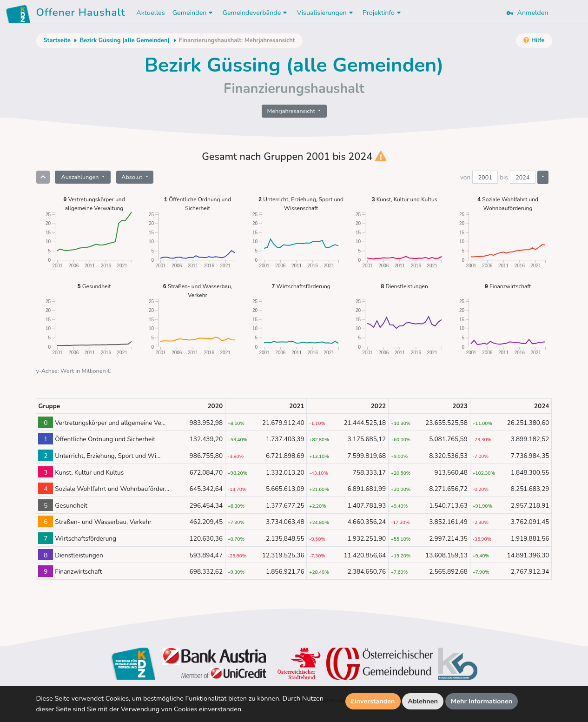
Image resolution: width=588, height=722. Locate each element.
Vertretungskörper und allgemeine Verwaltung (94, 203)
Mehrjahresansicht (292, 111)
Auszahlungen (80, 177)
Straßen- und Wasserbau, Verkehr (198, 290)
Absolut (132, 177)
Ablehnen (423, 701)
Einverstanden (373, 701)
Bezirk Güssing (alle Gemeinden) (125, 40)
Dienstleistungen (404, 286)
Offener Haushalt (81, 14)
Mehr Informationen (482, 701)
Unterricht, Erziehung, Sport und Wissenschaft (301, 203)
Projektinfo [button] (383, 13)
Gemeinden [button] (194, 13)
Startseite (57, 40)
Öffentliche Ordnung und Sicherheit (198, 203)
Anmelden (527, 13)
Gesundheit (94, 286)
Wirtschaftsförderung (301, 286)
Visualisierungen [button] (326, 13)
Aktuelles (150, 13)
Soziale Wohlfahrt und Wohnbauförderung (508, 203)
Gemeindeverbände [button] (256, 13)
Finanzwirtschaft (508, 286)
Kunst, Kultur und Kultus (405, 199)
